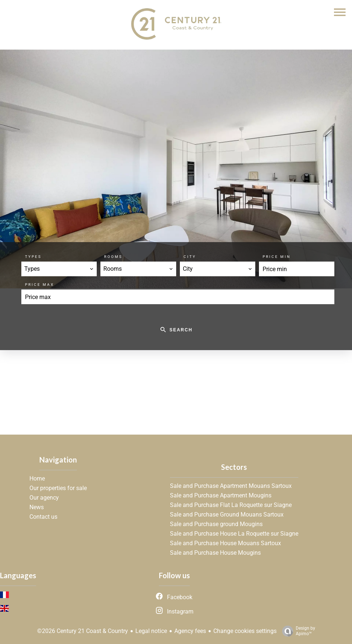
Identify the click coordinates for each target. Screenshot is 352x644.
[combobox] (59, 269)
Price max (40, 285)
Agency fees (190, 631)
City (190, 257)
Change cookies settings (245, 631)
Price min (277, 257)
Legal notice (151, 631)
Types (33, 257)
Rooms (113, 257)
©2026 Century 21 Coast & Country (83, 631)
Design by (297, 631)
